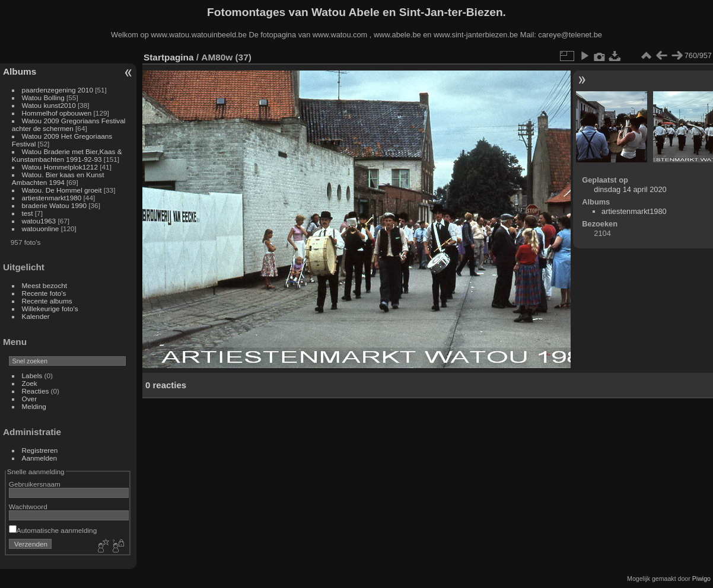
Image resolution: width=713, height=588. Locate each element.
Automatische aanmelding (53, 530)
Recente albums (47, 301)
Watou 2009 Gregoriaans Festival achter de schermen (69, 124)
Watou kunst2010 (49, 105)
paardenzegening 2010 (58, 90)
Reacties (36, 391)
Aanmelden (40, 458)
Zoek (30, 383)
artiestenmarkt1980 (52, 198)
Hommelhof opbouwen (57, 113)
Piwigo (701, 579)
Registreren (40, 450)
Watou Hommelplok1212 (60, 167)
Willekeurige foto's (50, 309)
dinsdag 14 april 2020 (630, 189)
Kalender (36, 316)
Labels (32, 376)
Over (30, 399)
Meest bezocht (45, 285)
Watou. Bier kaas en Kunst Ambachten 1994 (58, 178)
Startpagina (169, 57)
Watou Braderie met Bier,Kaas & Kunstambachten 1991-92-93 (67, 155)
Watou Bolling (43, 98)
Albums (20, 71)
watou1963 (39, 221)
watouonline (41, 229)
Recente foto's (44, 293)
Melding (34, 406)
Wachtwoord (28, 506)
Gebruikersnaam (35, 484)
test (28, 213)
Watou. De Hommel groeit (63, 190)
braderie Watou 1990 (54, 205)
